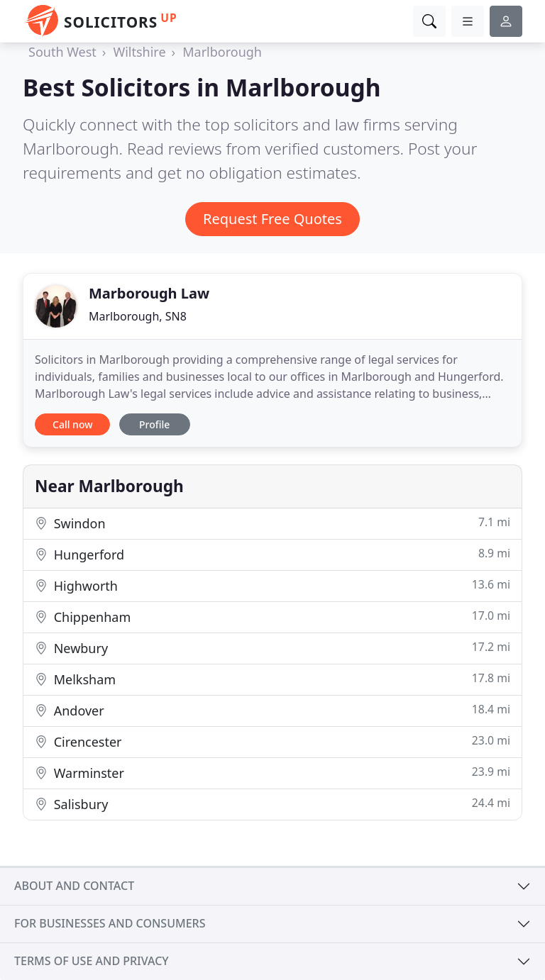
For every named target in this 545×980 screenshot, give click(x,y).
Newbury (272, 648)
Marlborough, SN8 (138, 316)
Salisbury (272, 804)
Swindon (272, 523)
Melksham (272, 679)
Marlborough (222, 52)
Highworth (272, 585)
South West (62, 52)
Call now (72, 424)
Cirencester (272, 741)
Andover (272, 710)
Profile (154, 424)
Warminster (272, 773)
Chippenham (272, 617)
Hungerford (272, 554)
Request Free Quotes (272, 219)
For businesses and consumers (110, 923)
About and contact (74, 886)
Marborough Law (149, 293)
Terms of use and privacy (92, 961)
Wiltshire (139, 52)
